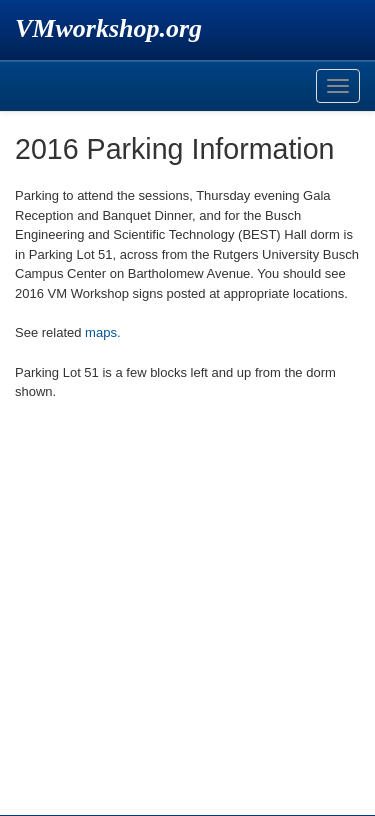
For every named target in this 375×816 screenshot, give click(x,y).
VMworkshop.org (108, 28)
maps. (102, 332)
